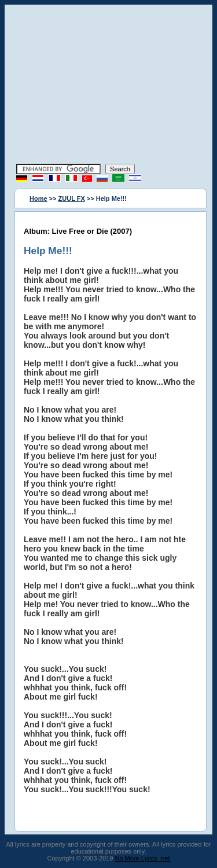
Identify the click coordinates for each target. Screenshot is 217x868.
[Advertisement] (109, 86)
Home (38, 198)
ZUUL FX (72, 198)
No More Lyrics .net (143, 858)
